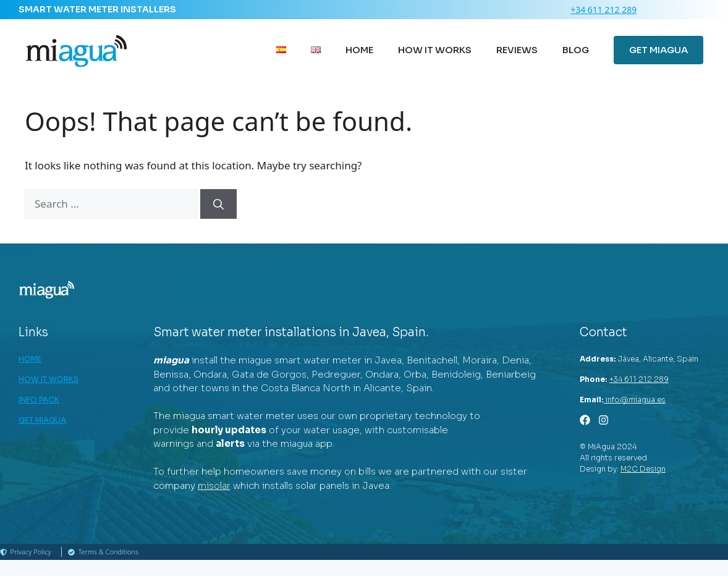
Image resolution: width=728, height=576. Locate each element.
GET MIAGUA (658, 50)
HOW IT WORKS (435, 50)
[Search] (218, 204)
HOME (359, 50)
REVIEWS (517, 50)
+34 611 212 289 (603, 10)
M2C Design (643, 469)
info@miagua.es (635, 400)
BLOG (576, 50)
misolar (214, 485)
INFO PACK (39, 400)
